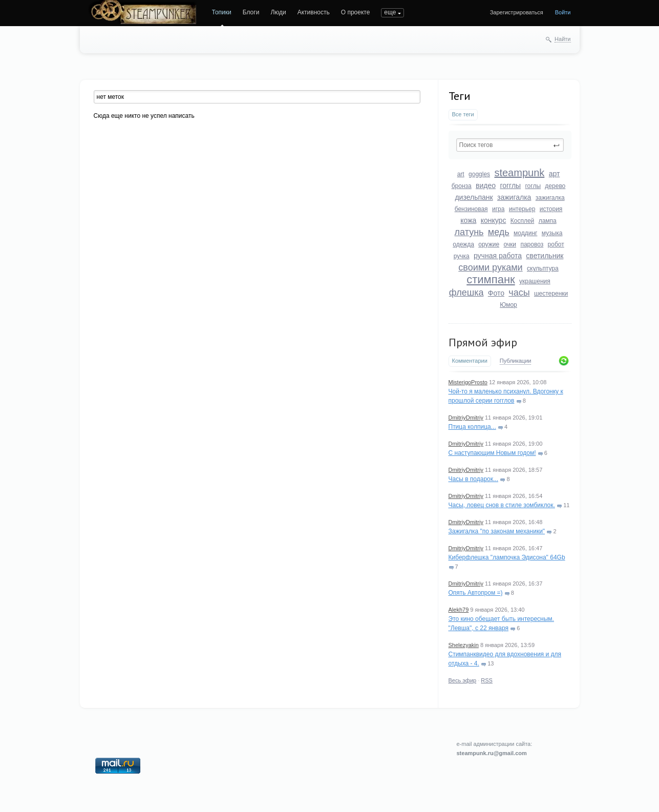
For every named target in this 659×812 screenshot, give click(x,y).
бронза (462, 186)
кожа (468, 220)
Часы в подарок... (474, 479)
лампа (548, 221)
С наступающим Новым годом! (492, 453)
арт (555, 174)
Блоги (251, 12)
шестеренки (551, 294)
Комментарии (470, 361)
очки (510, 244)
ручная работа (498, 256)
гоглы (533, 186)
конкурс (494, 220)
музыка (552, 233)
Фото (496, 293)
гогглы (510, 185)
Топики (222, 12)
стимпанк (491, 279)
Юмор (508, 305)
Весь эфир (463, 680)
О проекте (356, 12)
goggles (479, 174)
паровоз (532, 244)
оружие (489, 244)
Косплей (523, 221)
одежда (463, 244)
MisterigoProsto (468, 382)
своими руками (490, 267)
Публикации (516, 361)
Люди (278, 12)
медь (499, 232)
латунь (469, 232)
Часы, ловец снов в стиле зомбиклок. (502, 505)
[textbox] (510, 145)
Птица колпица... (472, 427)
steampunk (519, 173)
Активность (314, 12)
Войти (563, 12)
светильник (545, 256)
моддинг (525, 233)
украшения (535, 281)
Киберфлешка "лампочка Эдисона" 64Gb (507, 557)
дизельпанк (474, 197)
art (461, 174)
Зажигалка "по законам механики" (497, 531)
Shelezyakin (464, 645)
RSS (487, 680)
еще (390, 12)
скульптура (543, 268)
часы (519, 293)
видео (486, 185)
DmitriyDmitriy (466, 418)
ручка (462, 256)
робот (556, 244)
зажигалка (514, 197)
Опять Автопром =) (476, 593)
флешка (466, 293)
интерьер (522, 209)
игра (498, 209)
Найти (562, 39)
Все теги (463, 114)
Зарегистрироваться (517, 12)
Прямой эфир (483, 342)
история (551, 209)
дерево (555, 186)
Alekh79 (459, 610)
